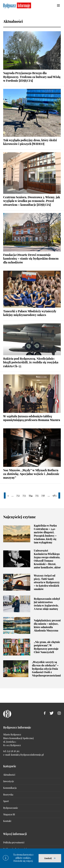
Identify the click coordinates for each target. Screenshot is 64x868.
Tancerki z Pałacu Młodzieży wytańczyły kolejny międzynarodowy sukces (30, 313)
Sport (6, 801)
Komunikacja (10, 788)
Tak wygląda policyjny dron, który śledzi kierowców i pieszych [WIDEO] (30, 142)
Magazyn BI (9, 814)
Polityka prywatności (14, 842)
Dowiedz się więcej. (23, 861)
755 (37, 495)
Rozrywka (8, 795)
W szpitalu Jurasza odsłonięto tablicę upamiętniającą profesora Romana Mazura (32, 418)
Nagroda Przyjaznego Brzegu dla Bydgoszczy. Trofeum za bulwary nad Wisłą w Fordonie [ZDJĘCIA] (32, 77)
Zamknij (48, 858)
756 (43, 495)
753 (24, 495)
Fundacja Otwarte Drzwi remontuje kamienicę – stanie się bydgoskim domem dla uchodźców (31, 259)
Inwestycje (9, 781)
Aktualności (9, 775)
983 (55, 495)
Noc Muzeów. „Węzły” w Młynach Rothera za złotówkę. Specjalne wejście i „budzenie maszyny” (31, 474)
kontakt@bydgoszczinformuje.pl (27, 755)
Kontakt (7, 821)
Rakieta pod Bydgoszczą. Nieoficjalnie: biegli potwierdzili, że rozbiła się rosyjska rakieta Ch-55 (31, 362)
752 (18, 495)
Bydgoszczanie (11, 808)
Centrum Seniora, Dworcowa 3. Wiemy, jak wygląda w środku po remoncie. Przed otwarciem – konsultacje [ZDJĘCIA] (32, 201)
